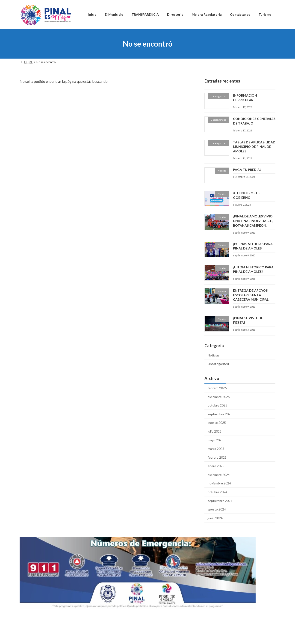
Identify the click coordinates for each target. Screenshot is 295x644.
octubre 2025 (217, 405)
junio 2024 (215, 518)
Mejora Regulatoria (127, 617)
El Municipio (47, 617)
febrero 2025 (217, 457)
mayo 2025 (215, 440)
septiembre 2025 (220, 414)
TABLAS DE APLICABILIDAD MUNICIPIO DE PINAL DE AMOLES (254, 147)
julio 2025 (215, 431)
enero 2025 (216, 466)
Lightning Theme (146, 636)
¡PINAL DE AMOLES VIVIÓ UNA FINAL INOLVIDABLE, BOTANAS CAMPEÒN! (253, 221)
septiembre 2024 (220, 501)
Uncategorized (218, 364)
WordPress (123, 636)
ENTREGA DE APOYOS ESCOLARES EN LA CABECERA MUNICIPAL (251, 295)
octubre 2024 (217, 492)
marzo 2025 (216, 449)
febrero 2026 (217, 388)
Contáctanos (156, 617)
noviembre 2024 (219, 483)
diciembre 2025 (219, 397)
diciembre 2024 (219, 475)
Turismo (178, 617)
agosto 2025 (217, 423)
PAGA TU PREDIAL (247, 170)
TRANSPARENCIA (74, 617)
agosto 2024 (217, 509)
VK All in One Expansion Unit (177, 636)
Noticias (214, 355)
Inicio (27, 617)
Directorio (100, 617)
